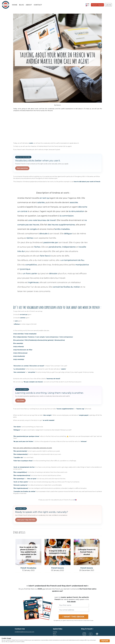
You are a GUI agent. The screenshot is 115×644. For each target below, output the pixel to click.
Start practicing (22, 168)
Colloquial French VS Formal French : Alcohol (87, 552)
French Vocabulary (28, 568)
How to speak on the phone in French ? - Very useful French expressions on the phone (28, 552)
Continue (105, 641)
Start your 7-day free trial (26, 520)
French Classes (97, 5)
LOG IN (108, 5)
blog (55, 634)
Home (15, 5)
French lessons (58, 568)
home (55, 632)
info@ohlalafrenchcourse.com (24, 632)
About (29, 5)
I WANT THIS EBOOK (73, 617)
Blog (21, 5)
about (55, 636)
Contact (38, 5)
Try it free (20, 401)
